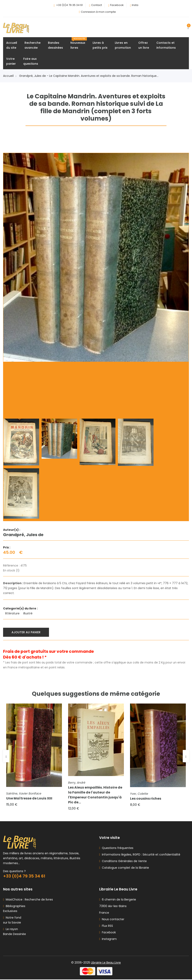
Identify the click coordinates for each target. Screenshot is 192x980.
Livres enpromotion (123, 45)
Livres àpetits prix (100, 45)
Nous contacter (112, 920)
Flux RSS (106, 926)
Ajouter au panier (26, 632)
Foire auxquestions (31, 61)
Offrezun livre (144, 45)
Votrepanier (11, 61)
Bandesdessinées (55, 45)
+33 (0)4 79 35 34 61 (69, 5)
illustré (28, 614)
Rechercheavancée (33, 45)
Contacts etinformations (166, 45)
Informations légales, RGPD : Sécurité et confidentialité (140, 855)
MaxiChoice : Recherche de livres (29, 900)
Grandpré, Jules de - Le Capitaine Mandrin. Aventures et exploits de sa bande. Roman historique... (89, 76)
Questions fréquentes (117, 849)
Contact (97, 5)
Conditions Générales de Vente (123, 862)
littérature (13, 614)
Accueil (10, 76)
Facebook (117, 5)
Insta (135, 5)
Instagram (108, 940)
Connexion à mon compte (98, 12)
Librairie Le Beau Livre (106, 963)
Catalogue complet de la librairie (125, 868)
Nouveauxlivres (79, 44)
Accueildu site (12, 45)
